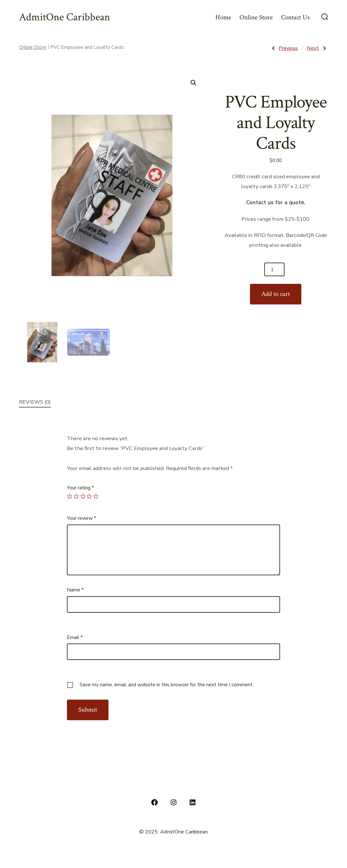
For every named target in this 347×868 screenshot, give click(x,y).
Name (75, 590)
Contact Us (295, 17)
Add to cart (276, 294)
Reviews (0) (35, 402)
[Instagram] (173, 802)
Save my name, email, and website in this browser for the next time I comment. (167, 685)
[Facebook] (154, 802)
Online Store (256, 17)
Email (75, 637)
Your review (82, 518)
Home (223, 17)
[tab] (35, 402)
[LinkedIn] (193, 802)
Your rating (80, 488)
